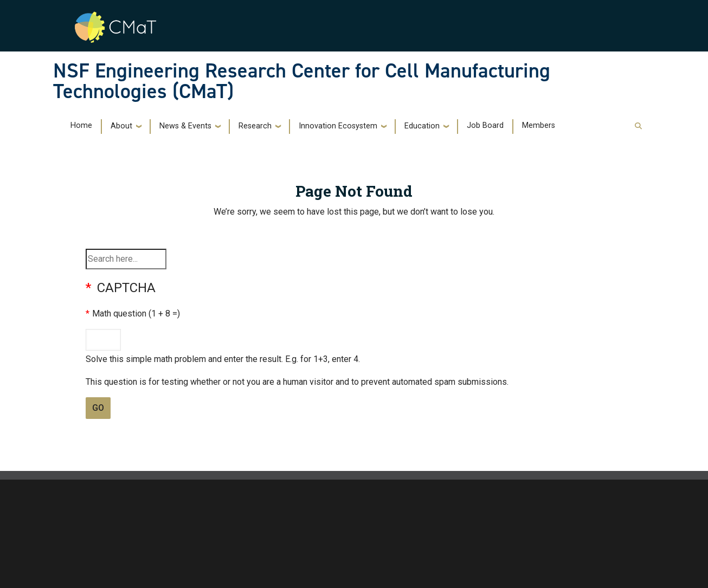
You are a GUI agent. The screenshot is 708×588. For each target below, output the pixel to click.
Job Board (485, 125)
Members (539, 125)
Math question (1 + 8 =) (136, 314)
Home (81, 125)
